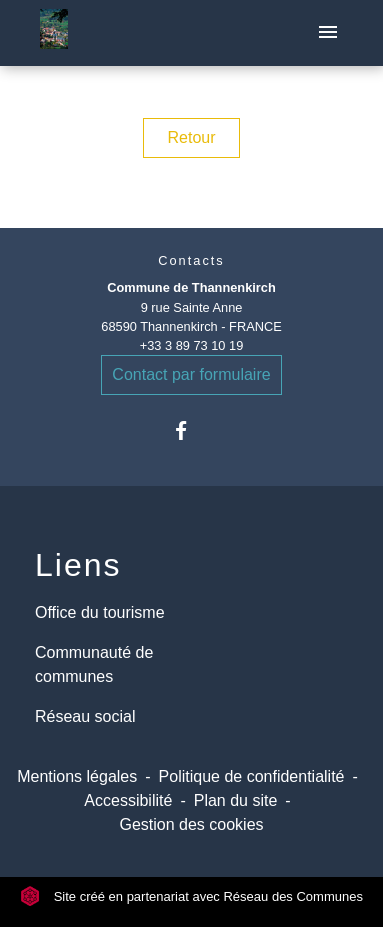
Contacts (191, 260)
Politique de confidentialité (252, 776)
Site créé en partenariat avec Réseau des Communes (191, 896)
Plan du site (236, 800)
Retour (191, 137)
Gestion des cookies (191, 824)
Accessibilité (128, 800)
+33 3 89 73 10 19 (192, 345)
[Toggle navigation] (328, 33)
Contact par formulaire (191, 374)
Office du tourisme (100, 612)
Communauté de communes (94, 664)
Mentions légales (77, 776)
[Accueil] (54, 33)
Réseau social (85, 716)
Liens (78, 565)
